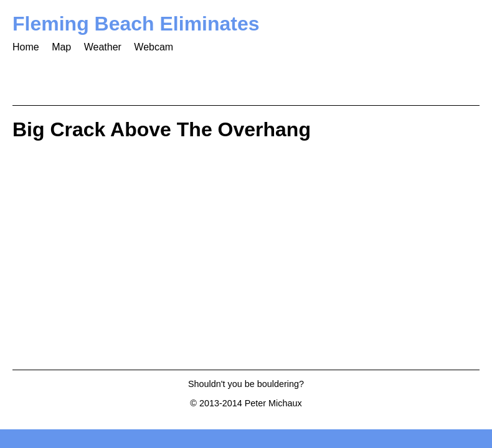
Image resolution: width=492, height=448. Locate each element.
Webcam (154, 47)
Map (61, 47)
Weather (103, 47)
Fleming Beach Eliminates (136, 24)
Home (26, 47)
